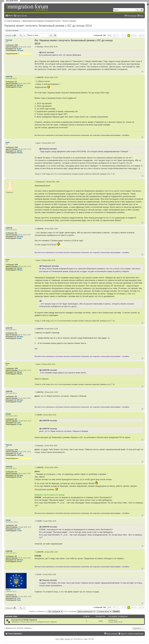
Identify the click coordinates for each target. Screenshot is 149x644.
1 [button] (118, 36)
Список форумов (13, 21)
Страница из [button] (109, 36)
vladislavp (15, 622)
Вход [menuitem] (142, 16)
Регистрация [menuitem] (132, 16)
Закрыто (10, 35)
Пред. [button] (114, 36)
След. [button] (143, 36)
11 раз (19, 424)
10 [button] (132, 36)
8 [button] (126, 36)
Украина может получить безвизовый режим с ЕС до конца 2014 (48, 26)
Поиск (137, 10)
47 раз (19, 49)
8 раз (19, 600)
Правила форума (12, 30)
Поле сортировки (80, 611)
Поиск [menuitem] (19, 16)
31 (15, 595)
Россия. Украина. (70, 21)
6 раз (19, 423)
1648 (16, 45)
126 (16, 419)
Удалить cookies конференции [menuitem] (132, 634)
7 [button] (123, 36)
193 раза (20, 50)
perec (8, 142)
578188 (8, 414)
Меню (11, 16)
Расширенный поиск (142, 10)
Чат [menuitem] (26, 16)
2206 (16, 147)
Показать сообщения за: (46, 611)
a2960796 (9, 77)
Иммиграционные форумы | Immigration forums (42, 21)
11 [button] (135, 36)
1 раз (19, 598)
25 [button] (140, 36)
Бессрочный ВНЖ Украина (24, 620)
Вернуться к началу (142, 72)
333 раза (20, 85)
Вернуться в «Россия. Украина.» (19, 628)
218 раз (20, 151)
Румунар (9, 40)
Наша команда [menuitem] (112, 634)
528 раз (20, 153)
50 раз (19, 87)
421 (16, 82)
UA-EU (8, 590)
